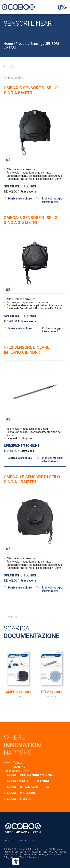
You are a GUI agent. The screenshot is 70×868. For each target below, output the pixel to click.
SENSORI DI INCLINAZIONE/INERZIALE (29, 775)
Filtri (9, 67)
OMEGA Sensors (18, 692)
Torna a (18, 763)
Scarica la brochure (20, 199)
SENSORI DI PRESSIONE (20, 793)
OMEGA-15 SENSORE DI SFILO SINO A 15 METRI (32, 479)
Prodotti (22, 44)
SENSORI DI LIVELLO (18, 799)
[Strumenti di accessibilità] (16, 861)
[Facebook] (7, 840)
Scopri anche (12, 771)
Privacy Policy (46, 855)
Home (8, 44)
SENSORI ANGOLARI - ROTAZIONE (27, 781)
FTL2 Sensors (52, 692)
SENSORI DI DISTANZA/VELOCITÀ (26, 787)
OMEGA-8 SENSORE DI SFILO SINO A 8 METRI (31, 90)
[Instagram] (32, 840)
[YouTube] (20, 840)
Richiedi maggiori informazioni (53, 200)
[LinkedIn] (13, 840)
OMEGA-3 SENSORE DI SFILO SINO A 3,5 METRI (31, 220)
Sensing (36, 44)
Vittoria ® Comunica (29, 857)
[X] (26, 840)
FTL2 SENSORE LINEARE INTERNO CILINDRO (27, 350)
